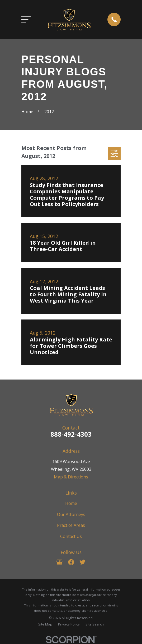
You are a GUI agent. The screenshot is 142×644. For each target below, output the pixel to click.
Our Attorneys (71, 514)
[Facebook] (71, 562)
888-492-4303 (71, 434)
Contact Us (71, 536)
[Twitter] (82, 562)
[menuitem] (45, 624)
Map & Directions (71, 477)
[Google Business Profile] (59, 562)
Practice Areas (71, 525)
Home (71, 503)
